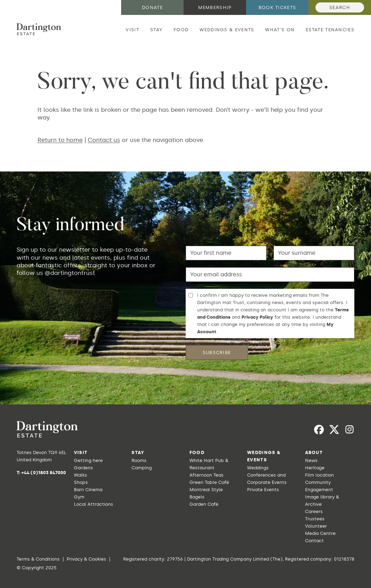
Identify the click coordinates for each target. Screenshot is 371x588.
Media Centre (320, 533)
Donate (152, 7)
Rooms (139, 460)
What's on (280, 30)
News (311, 460)
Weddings (258, 468)
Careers (314, 511)
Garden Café (204, 504)
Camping (142, 468)
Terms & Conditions (38, 559)
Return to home (60, 140)
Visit (132, 30)
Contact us (104, 140)
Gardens (83, 468)
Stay (156, 30)
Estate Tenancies (330, 30)
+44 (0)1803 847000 (44, 473)
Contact (314, 541)
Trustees (315, 519)
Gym (79, 497)
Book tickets (277, 7)
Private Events (263, 490)
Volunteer (316, 526)
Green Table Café (209, 482)
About (314, 452)
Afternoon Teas (206, 475)
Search (340, 7)
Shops (81, 482)
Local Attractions (94, 504)
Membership (215, 7)
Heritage (315, 468)
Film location (319, 475)
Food (181, 30)
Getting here (88, 460)
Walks (81, 475)
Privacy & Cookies (86, 559)
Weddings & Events (227, 30)
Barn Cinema (88, 490)
